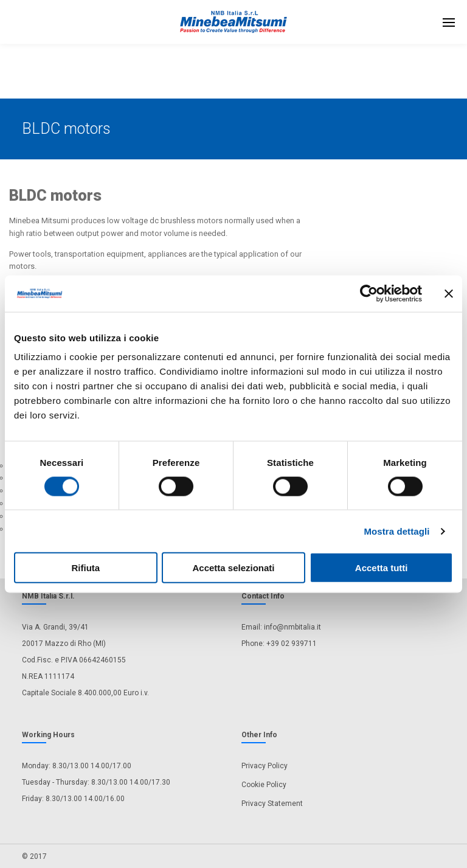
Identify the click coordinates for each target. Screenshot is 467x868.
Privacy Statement (272, 804)
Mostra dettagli (396, 531)
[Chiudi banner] (449, 293)
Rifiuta (85, 568)
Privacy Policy (265, 766)
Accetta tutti (382, 568)
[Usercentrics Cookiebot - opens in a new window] (369, 293)
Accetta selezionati (233, 568)
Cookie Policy (264, 785)
